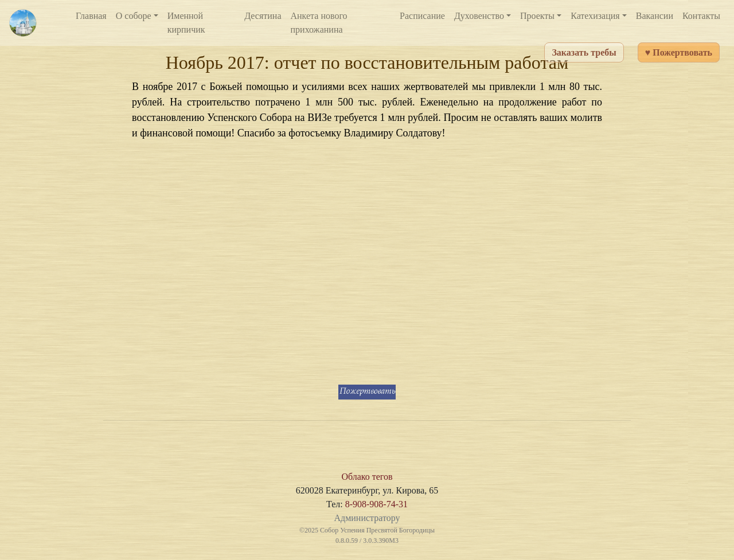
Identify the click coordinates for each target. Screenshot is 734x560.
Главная (91, 16)
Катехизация (595, 16)
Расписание (422, 16)
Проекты (537, 16)
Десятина (263, 16)
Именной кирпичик (186, 23)
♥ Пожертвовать (679, 52)
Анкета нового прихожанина (319, 23)
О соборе (134, 16)
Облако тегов (367, 477)
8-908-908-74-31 (376, 504)
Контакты (701, 16)
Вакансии (655, 16)
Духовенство (479, 16)
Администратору (367, 518)
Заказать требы (584, 52)
